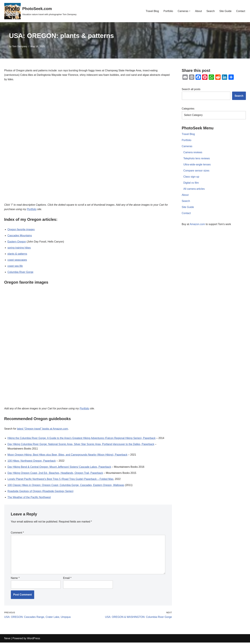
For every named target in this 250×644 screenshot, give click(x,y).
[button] (190, 11)
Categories (188, 109)
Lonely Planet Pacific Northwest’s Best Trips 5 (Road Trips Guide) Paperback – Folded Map (61, 480)
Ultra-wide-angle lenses (197, 165)
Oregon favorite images (21, 230)
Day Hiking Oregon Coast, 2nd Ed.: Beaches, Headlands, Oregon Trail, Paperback (56, 474)
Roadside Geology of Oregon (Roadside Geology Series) (41, 492)
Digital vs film (191, 183)
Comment (17, 534)
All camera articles (194, 189)
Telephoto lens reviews (197, 159)
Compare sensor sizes (196, 171)
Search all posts (191, 89)
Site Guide (225, 11)
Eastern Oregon (17, 242)
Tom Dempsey (20, 46)
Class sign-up (191, 177)
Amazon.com (197, 225)
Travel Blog (152, 11)
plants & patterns (17, 254)
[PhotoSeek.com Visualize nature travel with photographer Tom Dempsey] (40, 11)
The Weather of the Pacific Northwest (29, 498)
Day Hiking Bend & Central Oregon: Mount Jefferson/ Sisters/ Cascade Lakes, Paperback (60, 468)
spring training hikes (19, 248)
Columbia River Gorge (21, 273)
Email (67, 580)
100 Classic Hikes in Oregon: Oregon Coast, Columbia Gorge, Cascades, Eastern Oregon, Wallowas (66, 486)
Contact (241, 11)
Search (210, 11)
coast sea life (15, 267)
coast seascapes (17, 261)
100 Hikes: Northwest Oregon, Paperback (32, 462)
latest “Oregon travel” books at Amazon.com (43, 430)
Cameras (187, 147)
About (198, 11)
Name (15, 580)
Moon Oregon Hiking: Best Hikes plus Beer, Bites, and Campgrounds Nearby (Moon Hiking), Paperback (68, 456)
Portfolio (168, 11)
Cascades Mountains (20, 236)
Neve (7, 640)
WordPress (34, 640)
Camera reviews (193, 153)
